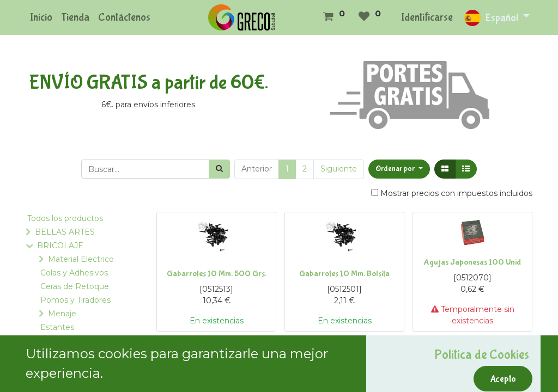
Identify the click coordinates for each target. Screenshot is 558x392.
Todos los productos (65, 218)
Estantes (57, 327)
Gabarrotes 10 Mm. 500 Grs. (217, 274)
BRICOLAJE (60, 246)
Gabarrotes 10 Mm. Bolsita (344, 274)
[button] (399, 169)
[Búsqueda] (219, 169)
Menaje (62, 314)
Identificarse (427, 17)
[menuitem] (41, 17)
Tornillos (81, 382)
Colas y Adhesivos (74, 273)
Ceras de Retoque (75, 286)
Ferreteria (69, 341)
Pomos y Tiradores (75, 300)
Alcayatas (84, 368)
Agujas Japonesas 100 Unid (472, 262)
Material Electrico (81, 259)
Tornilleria (81, 354)
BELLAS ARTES (65, 232)
